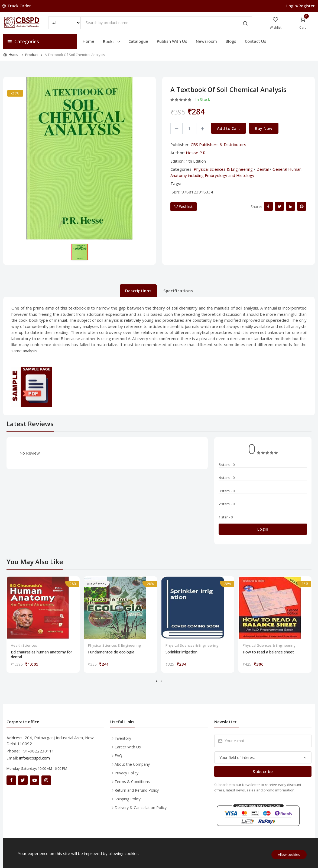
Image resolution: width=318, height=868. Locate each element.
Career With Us (128, 747)
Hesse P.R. (196, 153)
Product (32, 55)
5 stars (227, 465)
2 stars (227, 504)
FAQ (118, 756)
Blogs (231, 41)
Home (88, 41)
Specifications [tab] (178, 291)
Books (112, 41)
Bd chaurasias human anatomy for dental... (41, 655)
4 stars (227, 478)
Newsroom (206, 41)
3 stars (227, 491)
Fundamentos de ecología (111, 652)
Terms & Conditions (132, 782)
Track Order (17, 6)
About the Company (132, 764)
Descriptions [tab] (138, 291)
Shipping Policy (128, 799)
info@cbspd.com (35, 758)
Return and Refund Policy (137, 790)
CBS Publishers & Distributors (218, 144)
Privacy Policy (126, 773)
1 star (226, 517)
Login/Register (301, 6)
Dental (263, 169)
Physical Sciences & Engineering (223, 169)
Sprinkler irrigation (181, 652)
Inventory (123, 738)
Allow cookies (289, 854)
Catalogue (138, 41)
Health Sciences (24, 645)
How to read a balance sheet (268, 652)
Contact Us (256, 41)
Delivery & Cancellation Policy (141, 808)
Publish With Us (172, 41)
